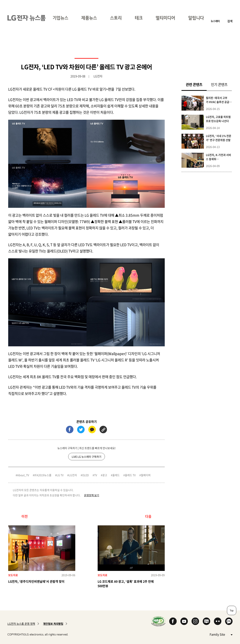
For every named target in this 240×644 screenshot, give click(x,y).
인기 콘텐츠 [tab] (219, 84)
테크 (139, 18)
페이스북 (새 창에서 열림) (70, 430)
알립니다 (196, 18)
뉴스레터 (215, 21)
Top (232, 610)
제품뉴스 (89, 18)
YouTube (184, 621)
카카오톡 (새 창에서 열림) (92, 430)
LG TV (60, 475)
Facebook (173, 621)
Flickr (218, 621)
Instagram (195, 621)
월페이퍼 (146, 475)
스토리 (116, 18)
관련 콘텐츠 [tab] (196, 84)
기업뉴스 (60, 18)
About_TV (23, 475)
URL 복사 (103, 430)
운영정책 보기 (92, 495)
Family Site (221, 634)
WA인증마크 (158, 621)
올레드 (116, 475)
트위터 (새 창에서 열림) (81, 430)
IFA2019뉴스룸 (43, 475)
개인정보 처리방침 (53, 624)
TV (96, 475)
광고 (105, 475)
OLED (86, 475)
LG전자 (73, 475)
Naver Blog (206, 621)
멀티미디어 (165, 18)
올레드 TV (130, 475)
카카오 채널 (229, 621)
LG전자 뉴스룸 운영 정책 (21, 624)
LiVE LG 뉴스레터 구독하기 (87, 457)
